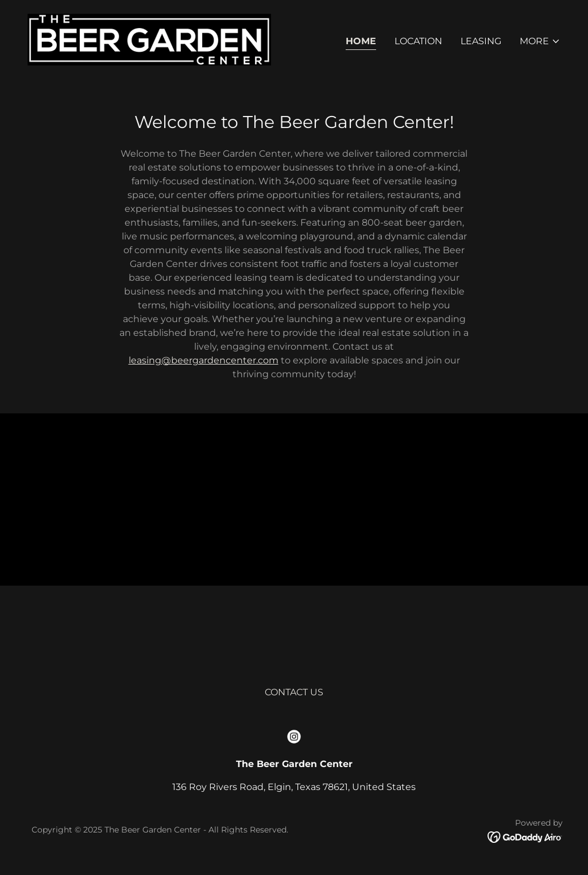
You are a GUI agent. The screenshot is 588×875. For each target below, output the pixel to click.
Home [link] (361, 41)
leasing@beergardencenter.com (204, 360)
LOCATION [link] (418, 41)
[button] (540, 41)
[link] (149, 39)
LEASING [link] (481, 41)
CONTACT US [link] (294, 692)
